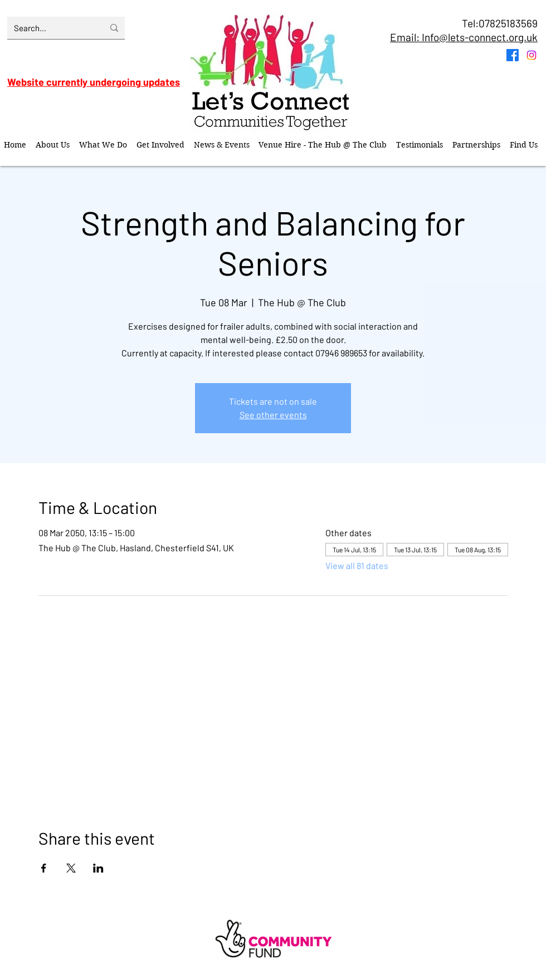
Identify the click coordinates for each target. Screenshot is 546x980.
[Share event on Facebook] (44, 868)
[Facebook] (513, 55)
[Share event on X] (71, 868)
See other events (273, 415)
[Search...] (50, 28)
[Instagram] (532, 55)
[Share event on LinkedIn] (98, 868)
